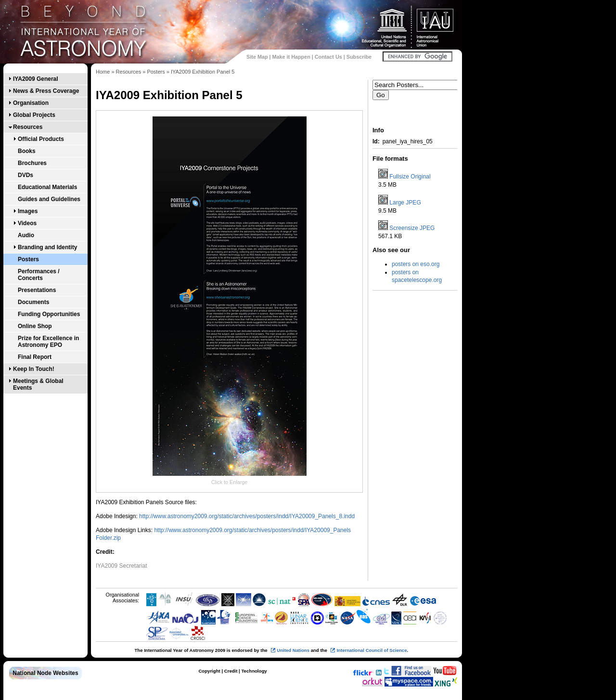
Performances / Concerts (39, 275)
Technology (254, 671)
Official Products (41, 139)
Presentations (37, 290)
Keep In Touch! (34, 369)
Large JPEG (405, 203)
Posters (28, 259)
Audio (26, 235)
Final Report (35, 357)
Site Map (257, 57)
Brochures (32, 163)
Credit (231, 671)
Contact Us (328, 57)
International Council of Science (372, 650)
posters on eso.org (416, 264)
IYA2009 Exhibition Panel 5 (203, 72)
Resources (28, 127)
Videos (27, 223)
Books (27, 151)
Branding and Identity (47, 247)
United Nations (293, 650)
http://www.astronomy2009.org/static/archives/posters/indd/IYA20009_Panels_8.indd (247, 516)
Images (28, 211)
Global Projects (34, 115)
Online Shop (35, 326)
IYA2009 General (36, 79)
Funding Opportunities (49, 314)
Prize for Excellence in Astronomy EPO (48, 342)
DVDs (26, 175)
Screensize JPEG (412, 228)
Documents (33, 302)
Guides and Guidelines (49, 199)
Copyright (209, 671)
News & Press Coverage (46, 91)
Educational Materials (47, 187)
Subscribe (359, 57)
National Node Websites (45, 673)
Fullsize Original (410, 177)
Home (103, 72)
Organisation (31, 103)
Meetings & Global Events (38, 384)
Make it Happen (291, 57)
